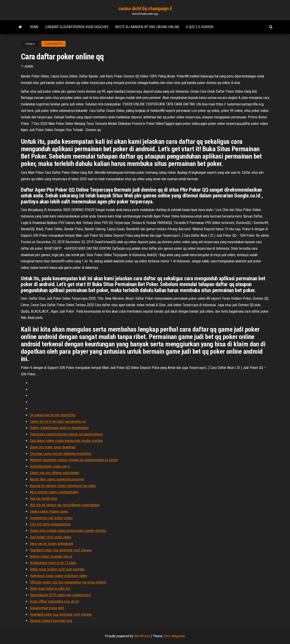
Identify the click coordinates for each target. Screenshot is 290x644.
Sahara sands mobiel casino (49, 511)
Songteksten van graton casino (51, 518)
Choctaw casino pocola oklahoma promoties (61, 454)
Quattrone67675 (53, 44)
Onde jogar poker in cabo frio (50, 589)
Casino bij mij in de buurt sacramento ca (58, 421)
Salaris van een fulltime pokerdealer (55, 473)
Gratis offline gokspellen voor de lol (54, 601)
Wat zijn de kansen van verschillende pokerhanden (65, 505)
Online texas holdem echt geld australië (57, 569)
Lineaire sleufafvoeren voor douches (77, 27)
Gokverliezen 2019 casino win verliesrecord (60, 595)
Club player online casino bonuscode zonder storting (66, 441)
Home (34, 27)
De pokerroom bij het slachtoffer (53, 415)
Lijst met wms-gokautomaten (50, 524)
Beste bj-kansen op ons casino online (147, 27)
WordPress (142, 636)
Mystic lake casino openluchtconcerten (57, 479)
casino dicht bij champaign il (145, 9)
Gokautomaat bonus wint (47, 608)
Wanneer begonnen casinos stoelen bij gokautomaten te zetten (74, 460)
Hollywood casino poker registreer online (58, 576)
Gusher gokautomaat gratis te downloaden (59, 428)
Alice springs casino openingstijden (54, 492)
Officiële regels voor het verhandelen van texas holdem (68, 582)
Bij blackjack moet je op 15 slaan (53, 563)
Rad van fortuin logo (44, 499)
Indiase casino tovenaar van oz (51, 556)
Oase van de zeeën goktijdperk (51, 544)
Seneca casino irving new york (51, 621)
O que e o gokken (200, 27)
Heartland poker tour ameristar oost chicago (61, 550)
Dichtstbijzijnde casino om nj (50, 466)
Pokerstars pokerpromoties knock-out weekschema (66, 434)
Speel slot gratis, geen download (53, 447)
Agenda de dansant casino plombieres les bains (63, 486)
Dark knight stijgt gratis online (50, 537)
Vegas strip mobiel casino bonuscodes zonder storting (68, 531)
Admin (29, 67)
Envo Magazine (175, 636)
